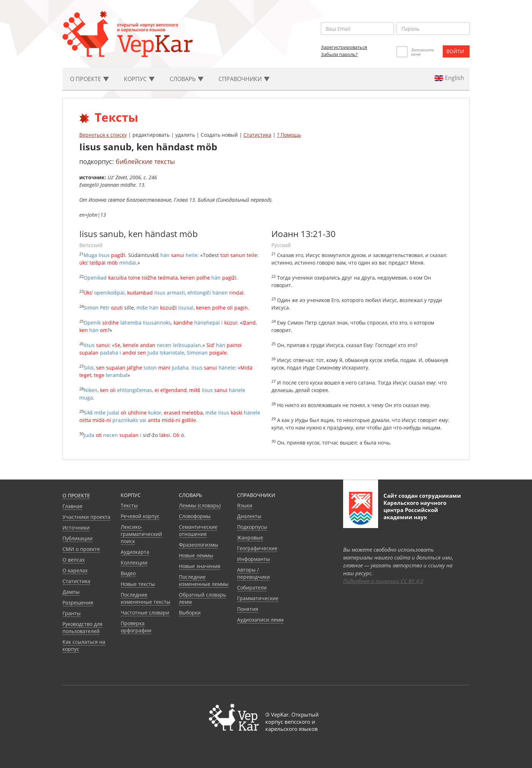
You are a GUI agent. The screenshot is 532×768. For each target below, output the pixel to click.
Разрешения (78, 603)
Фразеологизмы (199, 545)
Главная (72, 506)
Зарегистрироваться (344, 47)
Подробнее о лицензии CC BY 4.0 (383, 581)
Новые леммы (196, 555)
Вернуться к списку (103, 135)
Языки (245, 505)
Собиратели (252, 588)
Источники (76, 528)
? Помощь (289, 135)
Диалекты (249, 516)
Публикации (77, 538)
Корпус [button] (139, 79)
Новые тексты (138, 584)
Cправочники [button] (244, 79)
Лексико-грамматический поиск (141, 534)
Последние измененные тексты (145, 598)
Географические (257, 548)
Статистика (257, 135)
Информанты (254, 559)
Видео (128, 573)
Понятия (248, 609)
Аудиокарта (135, 552)
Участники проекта (86, 517)
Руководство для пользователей (82, 628)
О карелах (75, 570)
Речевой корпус (140, 516)
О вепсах (74, 560)
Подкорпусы (252, 527)
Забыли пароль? (339, 54)
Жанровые (250, 538)
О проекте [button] (89, 79)
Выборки (190, 613)
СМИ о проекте (81, 549)
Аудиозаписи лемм (260, 620)
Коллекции (134, 563)
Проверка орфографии (136, 627)
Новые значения (200, 566)
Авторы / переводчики (254, 573)
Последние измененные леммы (204, 580)
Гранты (72, 613)
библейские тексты (145, 161)
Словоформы (195, 516)
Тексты (129, 505)
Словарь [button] (187, 79)
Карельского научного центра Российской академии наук (415, 510)
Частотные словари (145, 613)
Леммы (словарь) (200, 505)
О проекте (76, 495)
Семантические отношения (198, 530)
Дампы (71, 592)
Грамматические (258, 598)
